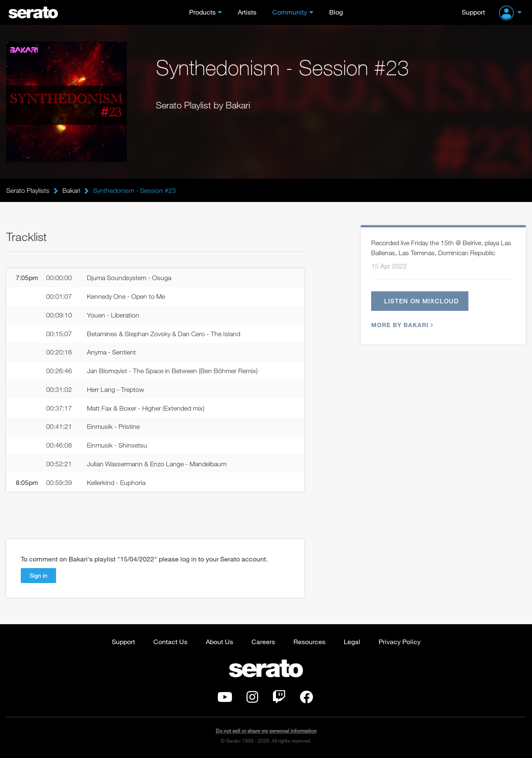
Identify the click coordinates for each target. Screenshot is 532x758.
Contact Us (170, 641)
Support (473, 12)
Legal (352, 641)
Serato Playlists (28, 190)
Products (202, 12)
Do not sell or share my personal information (266, 731)
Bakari (71, 190)
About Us (219, 641)
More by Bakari (401, 325)
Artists (247, 12)
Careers (263, 641)
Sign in (38, 575)
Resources (309, 641)
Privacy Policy (400, 641)
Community (290, 12)
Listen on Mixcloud (421, 301)
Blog (336, 12)
